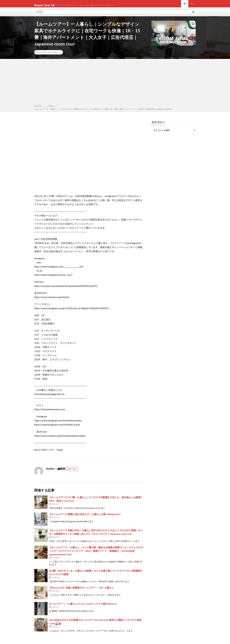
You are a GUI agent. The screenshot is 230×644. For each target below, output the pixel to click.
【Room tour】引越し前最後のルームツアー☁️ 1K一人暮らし (81, 590)
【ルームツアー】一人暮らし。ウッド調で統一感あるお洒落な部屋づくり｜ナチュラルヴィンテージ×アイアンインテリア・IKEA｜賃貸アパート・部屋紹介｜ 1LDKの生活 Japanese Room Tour (96, 554)
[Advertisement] (115, 85)
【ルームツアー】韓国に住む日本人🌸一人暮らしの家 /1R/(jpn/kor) (85, 517)
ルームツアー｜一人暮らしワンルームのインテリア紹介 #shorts (83, 607)
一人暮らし (55, 55)
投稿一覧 (71, 472)
